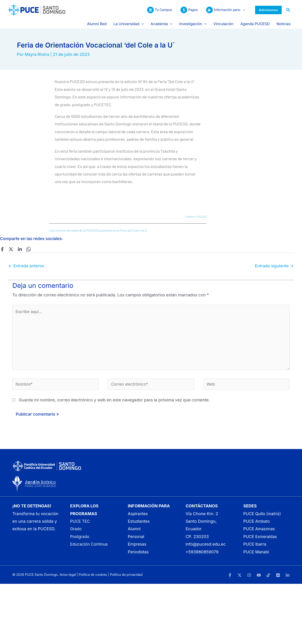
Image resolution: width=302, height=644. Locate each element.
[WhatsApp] (26, 249)
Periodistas (139, 555)
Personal (136, 539)
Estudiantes (139, 524)
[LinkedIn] (288, 578)
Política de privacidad (126, 577)
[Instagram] (249, 578)
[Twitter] (10, 249)
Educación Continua (89, 547)
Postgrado (80, 539)
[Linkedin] (18, 249)
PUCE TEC (80, 524)
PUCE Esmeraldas (261, 539)
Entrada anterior (26, 266)
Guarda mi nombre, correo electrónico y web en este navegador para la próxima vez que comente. (114, 403)
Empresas (138, 547)
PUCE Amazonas (260, 532)
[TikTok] (268, 578)
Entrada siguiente (274, 266)
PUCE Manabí (257, 555)
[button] (243, 10)
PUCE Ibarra (255, 547)
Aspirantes (138, 516)
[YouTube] (259, 578)
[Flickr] (278, 578)
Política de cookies (93, 577)
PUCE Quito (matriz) (263, 516)
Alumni (135, 532)
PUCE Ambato (257, 524)
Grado (76, 532)
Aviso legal (68, 577)
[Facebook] (2, 249)
